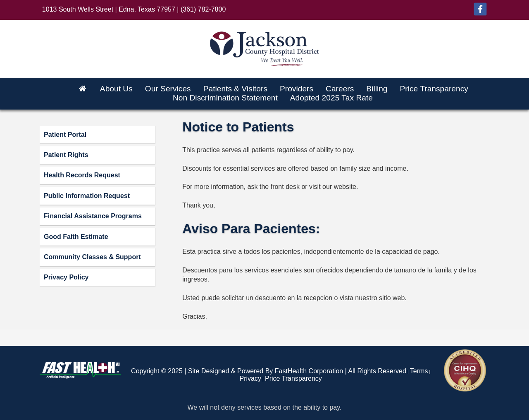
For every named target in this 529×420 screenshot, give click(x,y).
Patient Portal (65, 135)
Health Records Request (82, 175)
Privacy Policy (66, 277)
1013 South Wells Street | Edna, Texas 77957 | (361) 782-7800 (134, 9)
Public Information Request (87, 196)
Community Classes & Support (92, 257)
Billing (377, 89)
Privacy (250, 378)
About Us (116, 89)
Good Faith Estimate (76, 237)
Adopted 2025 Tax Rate (331, 98)
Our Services (168, 89)
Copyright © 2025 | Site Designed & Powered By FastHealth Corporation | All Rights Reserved (269, 371)
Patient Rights (66, 155)
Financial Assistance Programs (93, 216)
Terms (419, 371)
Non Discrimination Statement (225, 98)
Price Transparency (434, 89)
